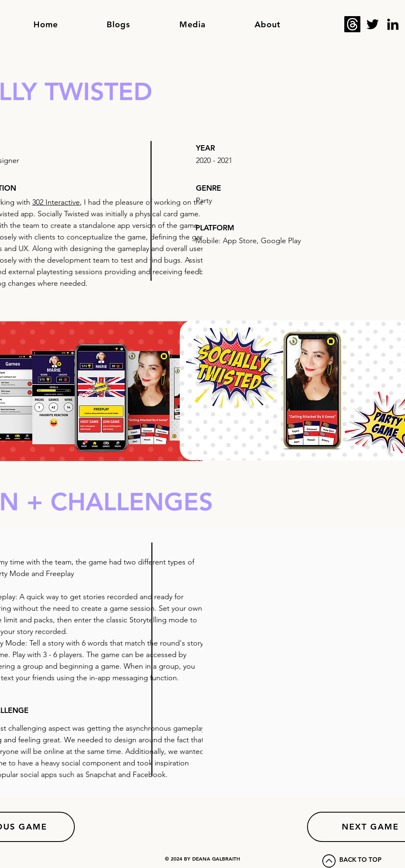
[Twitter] (373, 24)
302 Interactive (56, 202)
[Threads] (352, 24)
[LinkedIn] (393, 24)
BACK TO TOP (360, 860)
